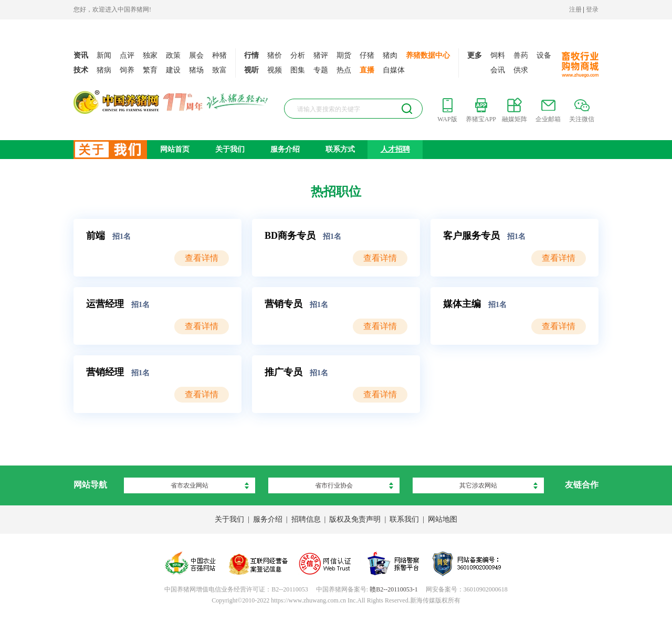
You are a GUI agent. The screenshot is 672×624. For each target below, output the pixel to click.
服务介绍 (285, 149)
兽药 (521, 55)
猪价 (275, 55)
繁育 (150, 70)
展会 (196, 55)
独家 (150, 55)
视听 (251, 70)
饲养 (127, 70)
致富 (219, 70)
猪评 (321, 55)
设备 (544, 55)
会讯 (498, 70)
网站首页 (175, 149)
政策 (173, 55)
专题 (321, 70)
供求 (521, 70)
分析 (298, 55)
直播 (367, 70)
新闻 (104, 55)
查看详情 (202, 258)
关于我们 (230, 149)
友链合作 (582, 485)
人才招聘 (395, 149)
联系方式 (340, 149)
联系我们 (404, 519)
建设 (173, 70)
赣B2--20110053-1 (394, 589)
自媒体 (394, 70)
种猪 (219, 55)
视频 (275, 70)
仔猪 (367, 55)
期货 (344, 55)
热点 (344, 70)
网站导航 (90, 485)
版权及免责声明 (355, 519)
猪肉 (390, 55)
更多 (475, 55)
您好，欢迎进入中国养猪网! (112, 9)
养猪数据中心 (428, 55)
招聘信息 (306, 519)
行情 (251, 55)
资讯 (81, 55)
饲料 (498, 55)
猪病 (104, 70)
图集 (298, 70)
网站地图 (443, 519)
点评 (127, 55)
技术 (81, 70)
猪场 (196, 70)
